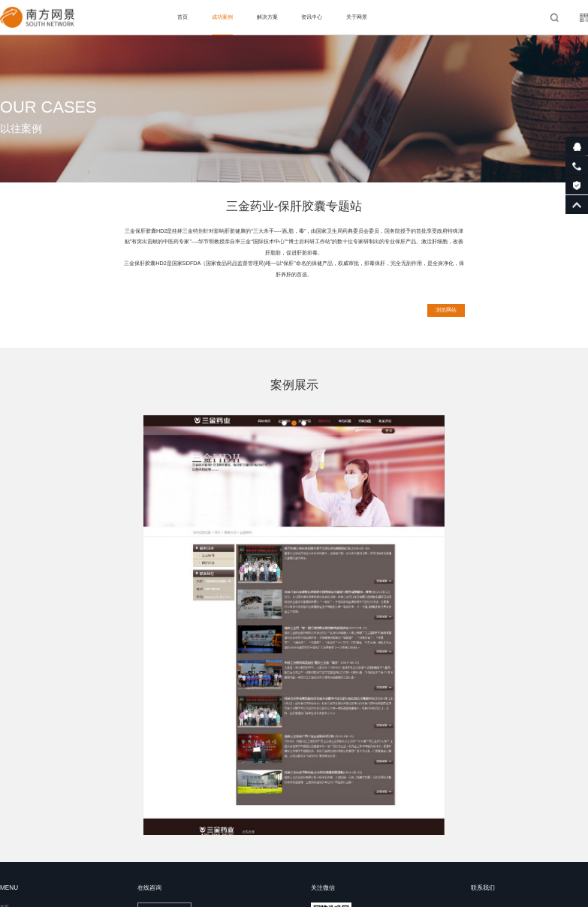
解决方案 (267, 17)
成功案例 (222, 17)
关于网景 (357, 17)
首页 (182, 17)
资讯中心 (312, 17)
